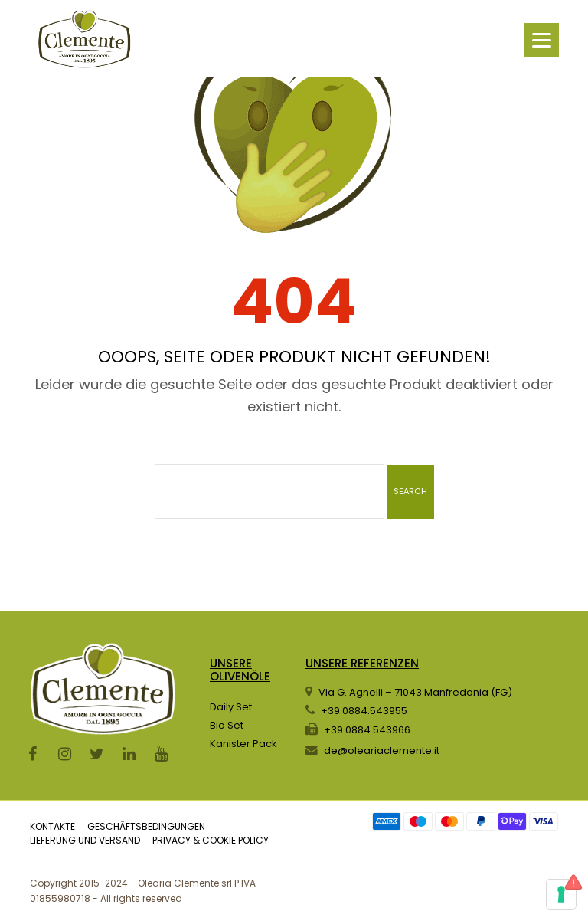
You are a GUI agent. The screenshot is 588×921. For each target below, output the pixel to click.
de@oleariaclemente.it (382, 751)
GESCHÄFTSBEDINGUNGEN (146, 826)
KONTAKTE (52, 826)
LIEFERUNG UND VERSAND (85, 840)
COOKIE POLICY (235, 840)
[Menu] (542, 40)
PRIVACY (171, 840)
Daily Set (231, 707)
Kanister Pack (243, 744)
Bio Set (227, 725)
